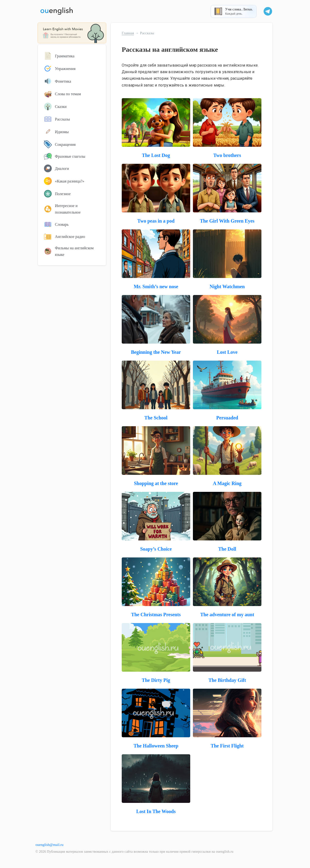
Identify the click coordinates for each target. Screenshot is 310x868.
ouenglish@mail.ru (49, 845)
